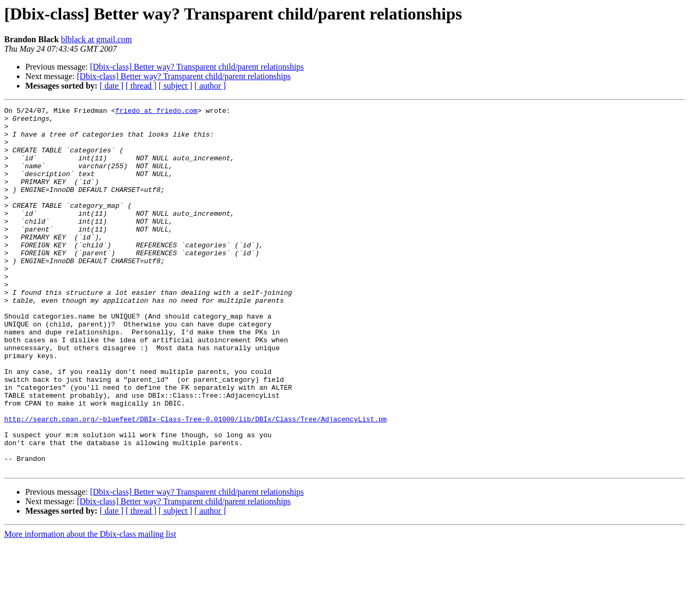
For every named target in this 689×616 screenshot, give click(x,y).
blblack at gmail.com (97, 39)
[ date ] (111, 86)
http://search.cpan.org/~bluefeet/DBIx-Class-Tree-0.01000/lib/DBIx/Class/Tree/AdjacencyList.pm (195, 482)
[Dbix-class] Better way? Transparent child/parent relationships (197, 67)
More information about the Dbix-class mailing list (90, 607)
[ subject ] (176, 86)
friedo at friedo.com (157, 112)
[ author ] (210, 86)
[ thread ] (141, 86)
